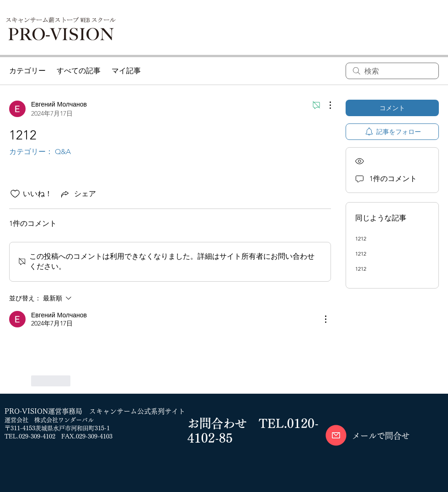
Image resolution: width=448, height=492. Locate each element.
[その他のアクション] (325, 105)
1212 (361, 238)
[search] (392, 71)
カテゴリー (27, 71)
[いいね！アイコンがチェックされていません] (15, 194)
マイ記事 (126, 71)
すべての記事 (79, 71)
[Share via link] (78, 194)
